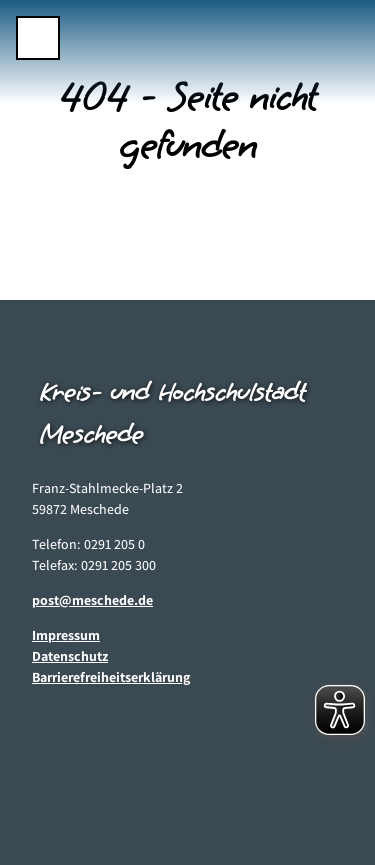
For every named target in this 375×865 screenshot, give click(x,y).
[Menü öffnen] (38, 38)
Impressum (66, 635)
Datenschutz (70, 656)
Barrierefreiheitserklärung (111, 677)
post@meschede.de (92, 600)
